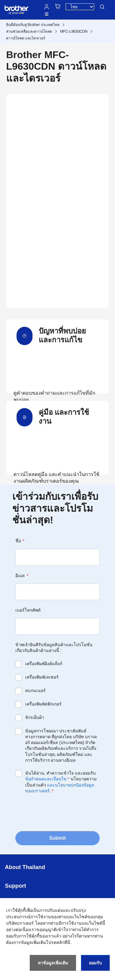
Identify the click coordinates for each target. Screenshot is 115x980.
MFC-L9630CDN (74, 31)
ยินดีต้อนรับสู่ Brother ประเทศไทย (33, 25)
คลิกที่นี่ (63, 942)
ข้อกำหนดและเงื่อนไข (46, 779)
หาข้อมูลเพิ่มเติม (53, 963)
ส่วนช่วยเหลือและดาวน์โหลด (29, 31)
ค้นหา (102, 7)
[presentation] (62, 812)
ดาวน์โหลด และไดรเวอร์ (26, 38)
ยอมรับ (95, 963)
